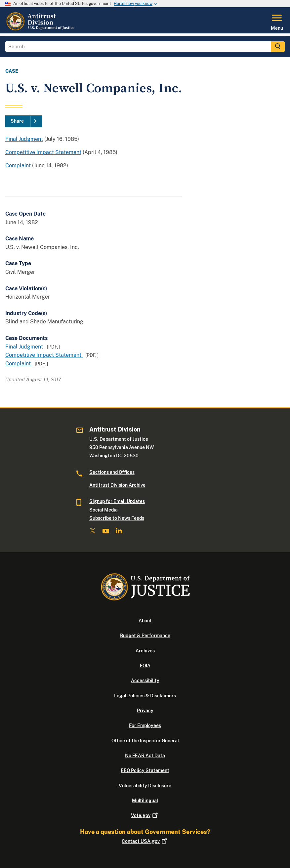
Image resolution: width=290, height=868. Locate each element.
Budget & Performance (145, 636)
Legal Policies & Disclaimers (145, 696)
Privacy (145, 711)
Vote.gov (145, 815)
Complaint (19, 165)
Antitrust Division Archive (117, 485)
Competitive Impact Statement (43, 152)
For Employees (145, 725)
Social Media (104, 510)
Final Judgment (24, 139)
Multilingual (145, 801)
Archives (145, 651)
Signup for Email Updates (117, 501)
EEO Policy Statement (145, 770)
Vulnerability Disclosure (145, 786)
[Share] (24, 121)
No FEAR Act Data (145, 756)
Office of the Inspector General (145, 741)
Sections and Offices (112, 472)
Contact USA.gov (145, 841)
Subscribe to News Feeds (117, 518)
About (145, 621)
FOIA (145, 666)
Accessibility (145, 681)
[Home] (41, 29)
